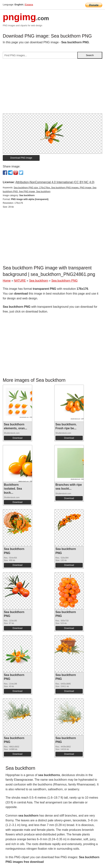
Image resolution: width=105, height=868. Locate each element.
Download (17, 438)
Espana (29, 5)
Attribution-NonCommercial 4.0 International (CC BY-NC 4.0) (55, 182)
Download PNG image (21, 158)
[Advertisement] (52, 88)
